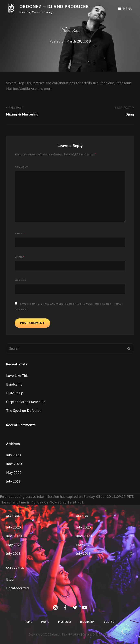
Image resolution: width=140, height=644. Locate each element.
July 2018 (13, 481)
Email (20, 257)
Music (45, 622)
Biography (87, 622)
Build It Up (15, 393)
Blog (10, 579)
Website (21, 280)
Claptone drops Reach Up (26, 402)
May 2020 (14, 472)
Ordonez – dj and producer (54, 6)
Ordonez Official (102, 635)
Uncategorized (17, 588)
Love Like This (17, 375)
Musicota (65, 622)
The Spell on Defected (24, 410)
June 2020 (14, 464)
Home (28, 622)
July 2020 (13, 455)
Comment (22, 167)
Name (19, 233)
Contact (110, 622)
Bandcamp (14, 384)
